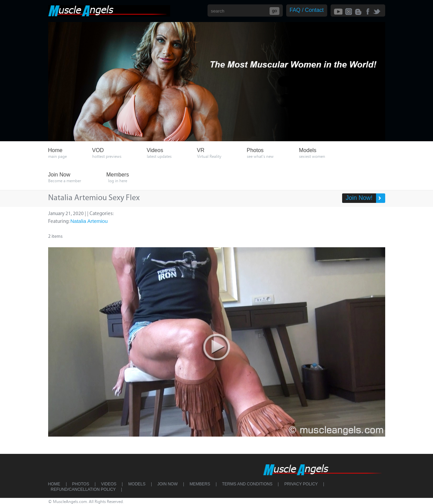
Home (54, 484)
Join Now (168, 484)
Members (200, 484)
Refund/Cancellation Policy (83, 489)
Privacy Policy (301, 484)
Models (137, 484)
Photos (81, 484)
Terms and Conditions (247, 484)
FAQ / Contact (307, 10)
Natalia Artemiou (89, 221)
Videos (109, 484)
